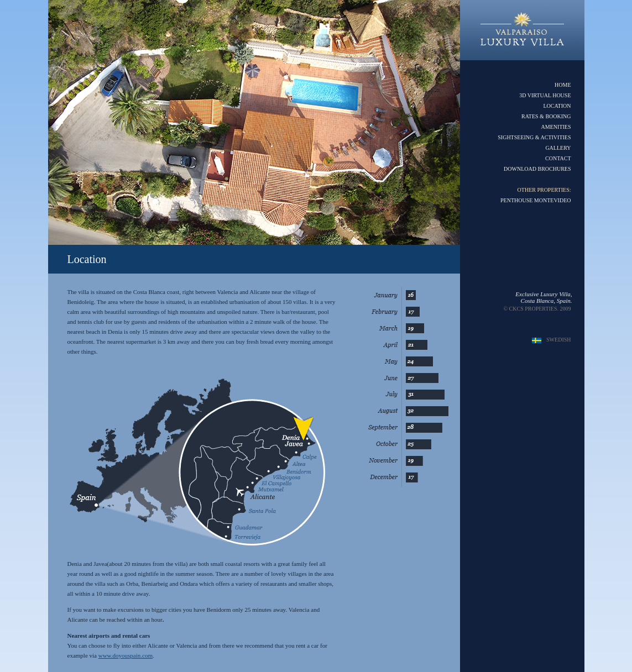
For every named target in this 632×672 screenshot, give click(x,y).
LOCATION (557, 106)
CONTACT (558, 158)
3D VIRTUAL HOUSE (545, 95)
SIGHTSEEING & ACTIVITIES (534, 137)
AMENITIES (556, 127)
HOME (563, 85)
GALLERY (558, 148)
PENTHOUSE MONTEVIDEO (536, 200)
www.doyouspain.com (126, 655)
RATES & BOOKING (546, 116)
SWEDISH (558, 340)
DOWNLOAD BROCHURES (537, 169)
